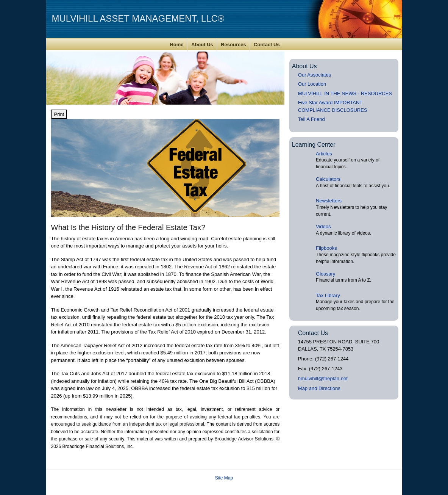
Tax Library (328, 295)
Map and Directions (319, 388)
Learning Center (314, 145)
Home (176, 45)
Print (59, 114)
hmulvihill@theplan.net (323, 378)
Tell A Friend (311, 119)
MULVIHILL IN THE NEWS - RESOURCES (345, 93)
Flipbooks (326, 248)
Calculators (328, 179)
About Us (202, 45)
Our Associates (315, 75)
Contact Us (267, 45)
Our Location (312, 84)
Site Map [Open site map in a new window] (224, 478)
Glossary (325, 274)
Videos (323, 226)
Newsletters (329, 201)
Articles (324, 154)
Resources (233, 45)
